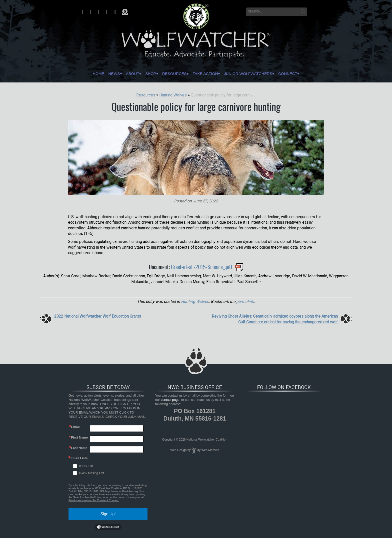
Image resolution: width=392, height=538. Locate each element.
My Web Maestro (208, 450)
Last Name (79, 448)
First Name (79, 437)
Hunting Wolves (195, 301)
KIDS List (86, 466)
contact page (170, 400)
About (121, 74)
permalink (245, 301)
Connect (306, 74)
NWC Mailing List (92, 473)
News (98, 74)
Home (79, 74)
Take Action (208, 74)
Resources (171, 74)
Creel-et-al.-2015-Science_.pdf (202, 267)
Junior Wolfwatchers (259, 74)
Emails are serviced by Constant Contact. (94, 500)
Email (75, 427)
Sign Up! (108, 514)
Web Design (178, 450)
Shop (143, 74)
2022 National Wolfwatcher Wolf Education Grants (98, 316)
